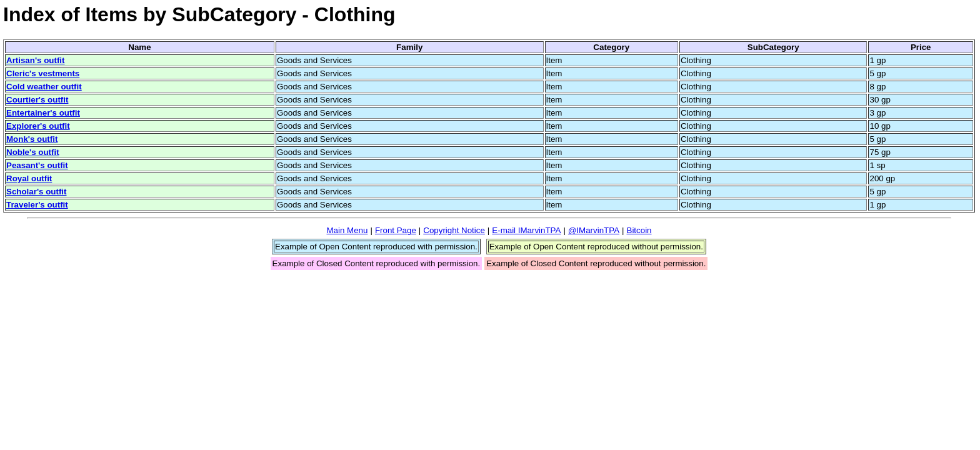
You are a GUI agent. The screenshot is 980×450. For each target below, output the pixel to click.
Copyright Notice (454, 230)
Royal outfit (29, 178)
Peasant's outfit (37, 165)
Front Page (396, 230)
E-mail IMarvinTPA (526, 230)
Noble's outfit (33, 152)
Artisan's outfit (36, 60)
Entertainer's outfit (43, 113)
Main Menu (347, 230)
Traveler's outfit (37, 205)
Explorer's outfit (38, 126)
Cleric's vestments (43, 73)
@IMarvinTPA (594, 230)
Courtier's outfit (37, 100)
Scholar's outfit (36, 192)
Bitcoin (639, 230)
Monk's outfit (32, 139)
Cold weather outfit (44, 87)
